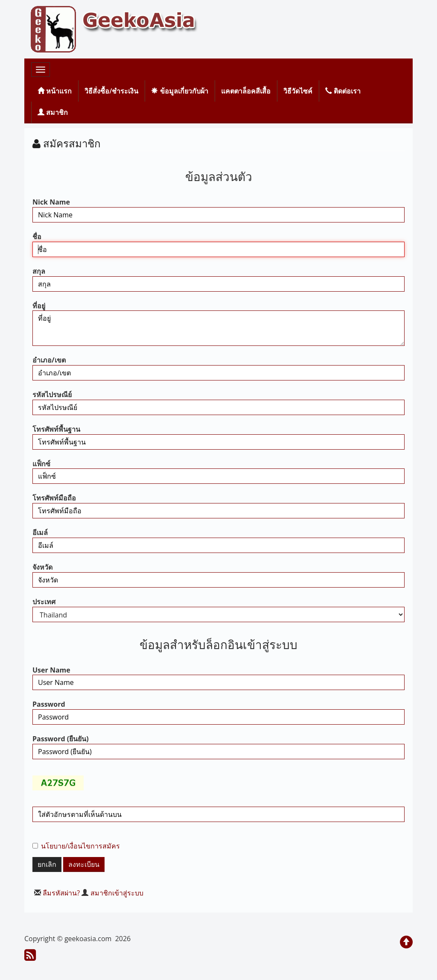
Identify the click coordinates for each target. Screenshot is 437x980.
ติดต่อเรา (343, 91)
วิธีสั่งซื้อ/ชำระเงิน (111, 91)
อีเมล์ (40, 532)
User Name (51, 670)
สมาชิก (53, 112)
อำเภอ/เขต (49, 360)
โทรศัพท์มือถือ (54, 498)
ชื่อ (37, 237)
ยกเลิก (47, 864)
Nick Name (51, 202)
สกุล (39, 271)
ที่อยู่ (39, 306)
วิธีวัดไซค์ (298, 91)
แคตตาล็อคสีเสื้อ (246, 91)
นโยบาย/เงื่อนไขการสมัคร (80, 846)
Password (49, 704)
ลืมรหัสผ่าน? (61, 893)
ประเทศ (44, 602)
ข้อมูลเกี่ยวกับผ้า (179, 91)
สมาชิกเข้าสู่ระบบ (117, 893)
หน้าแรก (55, 91)
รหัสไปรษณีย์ (52, 395)
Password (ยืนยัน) (61, 739)
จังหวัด (42, 567)
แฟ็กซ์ (41, 464)
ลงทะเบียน (84, 864)
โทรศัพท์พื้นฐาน (56, 429)
